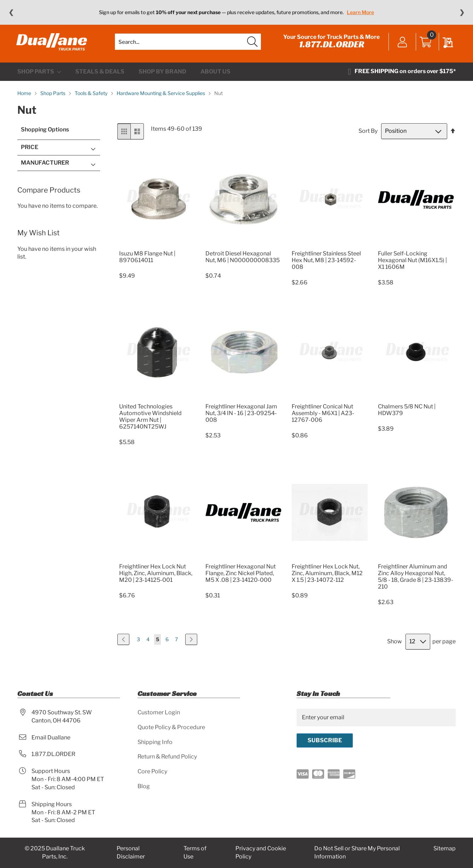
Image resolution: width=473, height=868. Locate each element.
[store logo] (53, 44)
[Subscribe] (325, 740)
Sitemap (445, 849)
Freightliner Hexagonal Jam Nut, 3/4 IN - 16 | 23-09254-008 (241, 418)
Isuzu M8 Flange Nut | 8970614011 (147, 261)
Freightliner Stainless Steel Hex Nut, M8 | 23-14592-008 (326, 264)
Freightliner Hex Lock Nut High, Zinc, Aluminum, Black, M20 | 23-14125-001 (156, 577)
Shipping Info (155, 742)
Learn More (360, 12)
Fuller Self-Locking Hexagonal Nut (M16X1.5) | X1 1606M (412, 264)
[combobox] (188, 44)
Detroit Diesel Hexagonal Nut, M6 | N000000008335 (243, 261)
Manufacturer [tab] (45, 167)
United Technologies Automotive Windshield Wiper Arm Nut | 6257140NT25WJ (150, 421)
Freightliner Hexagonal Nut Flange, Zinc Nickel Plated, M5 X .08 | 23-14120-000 (241, 577)
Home (25, 98)
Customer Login (159, 712)
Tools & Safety (92, 98)
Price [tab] (30, 152)
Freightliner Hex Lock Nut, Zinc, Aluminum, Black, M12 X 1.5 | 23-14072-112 (327, 577)
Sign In (401, 45)
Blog (144, 787)
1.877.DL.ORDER (331, 47)
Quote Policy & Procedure (171, 727)
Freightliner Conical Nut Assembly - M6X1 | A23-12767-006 (323, 418)
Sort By (368, 135)
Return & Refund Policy (167, 757)
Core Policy (152, 772)
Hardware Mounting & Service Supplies (161, 98)
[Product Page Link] (157, 249)
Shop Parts (53, 98)
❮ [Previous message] (11, 12)
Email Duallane (51, 737)
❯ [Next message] (462, 12)
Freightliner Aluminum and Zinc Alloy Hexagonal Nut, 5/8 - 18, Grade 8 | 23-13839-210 (416, 581)
